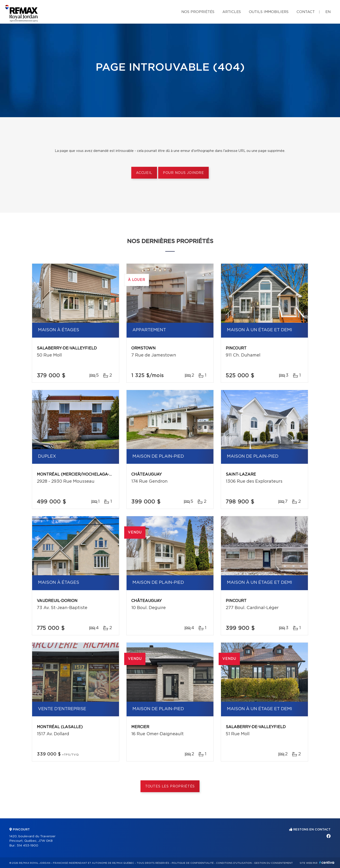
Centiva (327, 862)
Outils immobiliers (269, 12)
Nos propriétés (198, 12)
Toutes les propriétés (170, 786)
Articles (232, 12)
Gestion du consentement (273, 863)
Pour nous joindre (183, 173)
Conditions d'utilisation (234, 863)
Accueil (144, 173)
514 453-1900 (28, 846)
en (328, 12)
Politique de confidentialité (193, 863)
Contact (306, 12)
